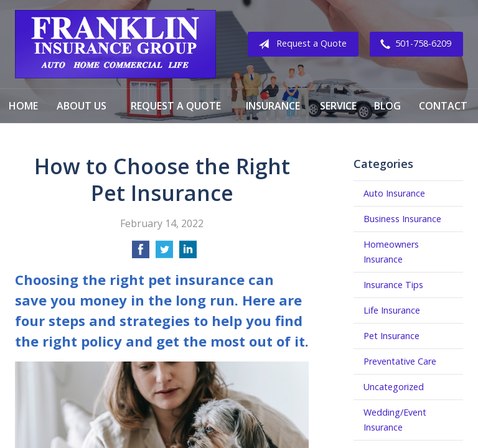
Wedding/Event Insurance (395, 420)
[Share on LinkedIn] (188, 253)
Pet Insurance (391, 336)
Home (23, 106)
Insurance (273, 106)
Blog (387, 106)
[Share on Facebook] (141, 253)
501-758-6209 (413, 44)
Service (338, 106)
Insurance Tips (393, 285)
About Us (82, 106)
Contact (443, 106)
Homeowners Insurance (391, 252)
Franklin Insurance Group (115, 44)
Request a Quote (300, 44)
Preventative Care (400, 361)
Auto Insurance (394, 193)
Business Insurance (402, 219)
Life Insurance (392, 310)
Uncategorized (394, 387)
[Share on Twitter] (164, 253)
